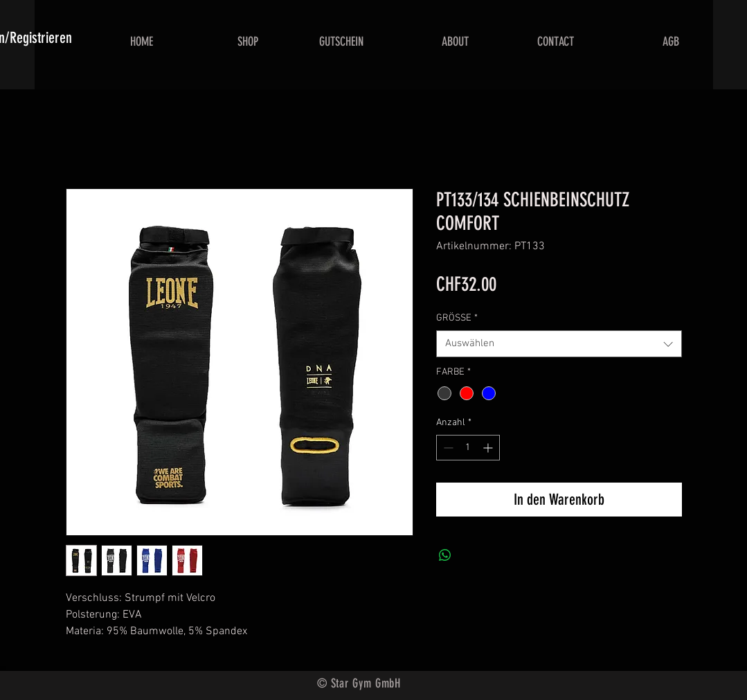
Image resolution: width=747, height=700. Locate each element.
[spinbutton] (468, 448)
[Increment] (489, 448)
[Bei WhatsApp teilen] (445, 555)
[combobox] (559, 344)
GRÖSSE (457, 318)
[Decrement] (447, 448)
